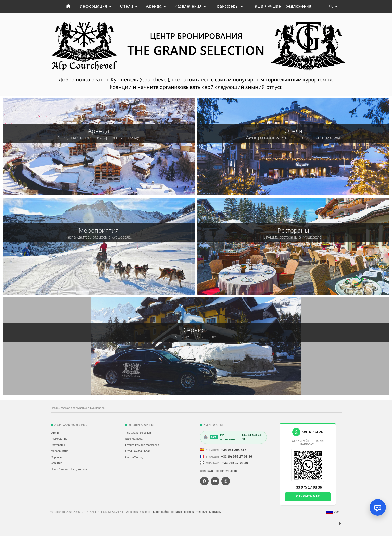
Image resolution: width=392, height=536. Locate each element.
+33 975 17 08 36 (235, 463)
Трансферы (229, 6)
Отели (129, 6)
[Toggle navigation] (333, 6)
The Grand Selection (138, 433)
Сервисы (57, 457)
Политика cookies (183, 512)
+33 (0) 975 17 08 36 (237, 456)
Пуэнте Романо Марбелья (142, 445)
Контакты (216, 512)
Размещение (59, 439)
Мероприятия (60, 451)
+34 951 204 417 (234, 450)
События (56, 463)
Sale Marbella (134, 439)
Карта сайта (161, 512)
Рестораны (58, 445)
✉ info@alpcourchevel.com (218, 471)
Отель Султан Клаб (138, 451)
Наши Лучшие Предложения (282, 6)
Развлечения (190, 6)
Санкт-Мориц (134, 457)
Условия (202, 512)
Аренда (156, 6)
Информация (96, 6)
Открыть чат (308, 496)
